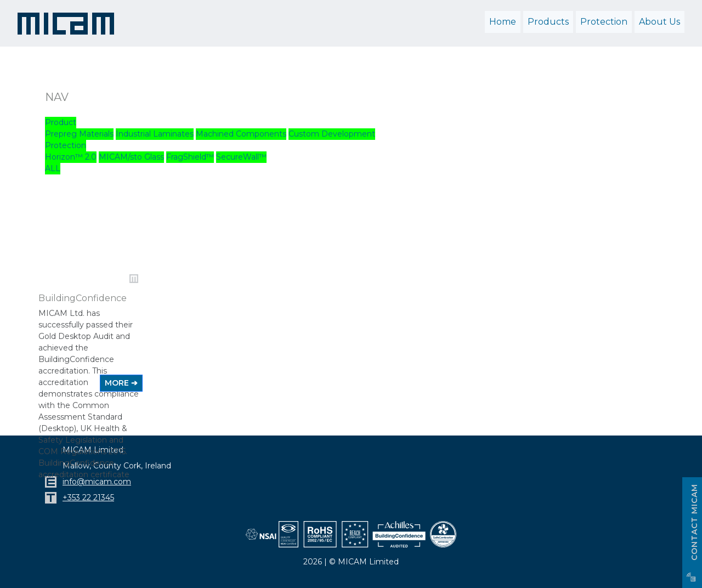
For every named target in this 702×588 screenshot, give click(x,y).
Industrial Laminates (155, 134)
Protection (66, 145)
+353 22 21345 (88, 497)
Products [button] (548, 22)
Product (61, 122)
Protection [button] (604, 22)
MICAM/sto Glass (131, 157)
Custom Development (332, 134)
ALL (53, 168)
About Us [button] (659, 22)
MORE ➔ (121, 383)
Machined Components (241, 134)
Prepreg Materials (79, 134)
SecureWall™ (241, 157)
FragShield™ (190, 157)
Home (503, 22)
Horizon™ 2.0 (71, 157)
